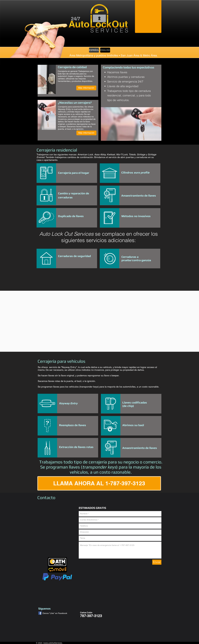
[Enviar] (157, 562)
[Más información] (86, 88)
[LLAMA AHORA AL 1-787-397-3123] (99, 483)
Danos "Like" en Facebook (55, 613)
